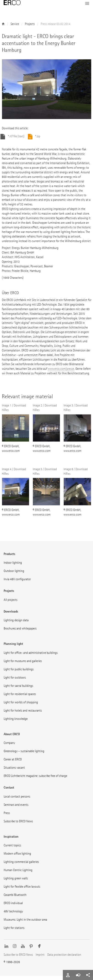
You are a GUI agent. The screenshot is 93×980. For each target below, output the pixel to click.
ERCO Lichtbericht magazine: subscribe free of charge (35, 780)
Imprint (40, 959)
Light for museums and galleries (23, 665)
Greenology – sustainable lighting (24, 755)
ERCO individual (13, 907)
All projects (11, 604)
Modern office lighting (17, 858)
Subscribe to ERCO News (18, 825)
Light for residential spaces (20, 698)
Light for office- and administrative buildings (31, 657)
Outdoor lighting (14, 575)
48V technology (13, 915)
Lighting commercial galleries (21, 866)
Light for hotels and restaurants (23, 715)
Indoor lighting (13, 567)
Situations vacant (14, 772)
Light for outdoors (15, 682)
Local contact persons (17, 801)
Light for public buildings (19, 673)
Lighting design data (16, 624)
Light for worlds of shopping (21, 706)
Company (9, 747)
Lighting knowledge (16, 723)
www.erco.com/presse (61, 373)
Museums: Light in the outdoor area (25, 924)
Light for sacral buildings (18, 690)
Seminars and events (16, 809)
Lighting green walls (16, 882)
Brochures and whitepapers (20, 633)
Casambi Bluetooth (15, 899)
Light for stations (14, 932)
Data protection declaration (64, 959)
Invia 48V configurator (17, 583)
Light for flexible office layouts (22, 891)
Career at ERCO (13, 763)
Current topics (12, 849)
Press (7, 817)
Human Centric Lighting (18, 874)
